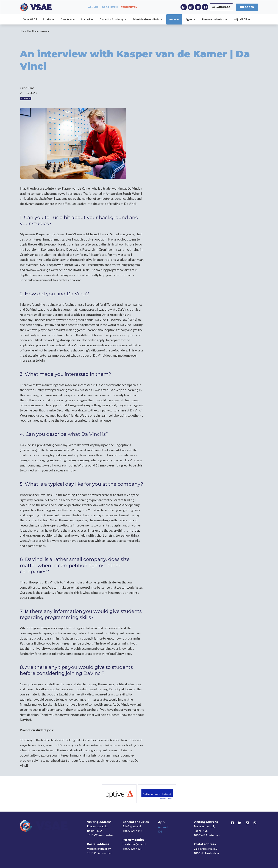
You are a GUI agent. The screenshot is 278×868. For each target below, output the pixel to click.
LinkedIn (191, 7)
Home (35, 31)
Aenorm (45, 31)
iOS (160, 831)
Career (26, 98)
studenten (129, 7)
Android (163, 827)
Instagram (198, 7)
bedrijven (110, 7)
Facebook (205, 7)
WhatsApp (184, 7)
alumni (93, 7)
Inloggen (247, 7)
